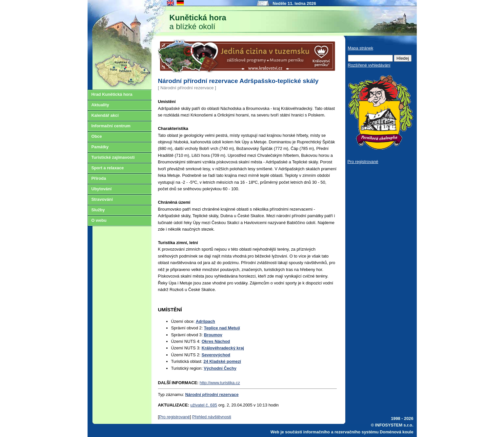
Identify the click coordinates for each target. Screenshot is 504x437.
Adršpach (205, 321)
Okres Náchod (216, 341)
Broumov (213, 335)
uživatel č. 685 (204, 405)
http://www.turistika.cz (220, 383)
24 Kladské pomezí (222, 361)
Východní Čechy (220, 368)
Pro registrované (174, 417)
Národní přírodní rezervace (212, 395)
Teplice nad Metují (222, 328)
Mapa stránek (361, 48)
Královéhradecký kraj (223, 348)
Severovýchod (216, 355)
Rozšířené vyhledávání (369, 65)
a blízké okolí (198, 22)
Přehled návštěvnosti (212, 417)
